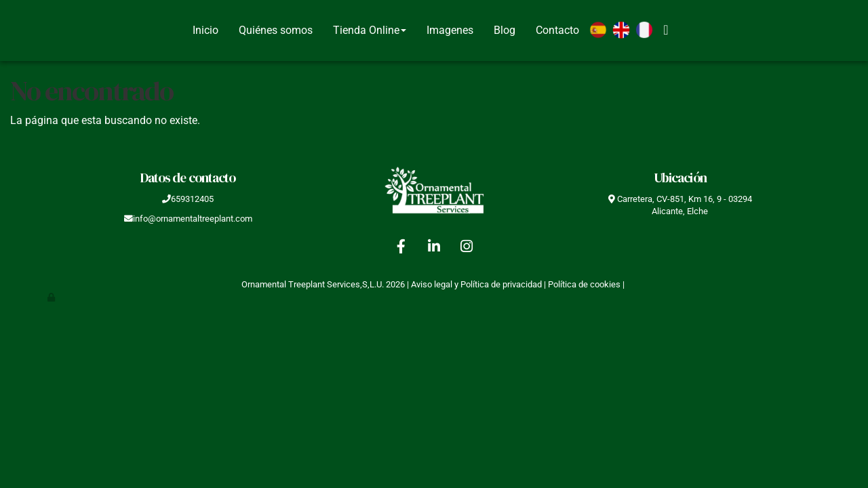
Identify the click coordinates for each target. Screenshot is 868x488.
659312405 (192, 199)
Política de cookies (584, 284)
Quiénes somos (276, 30)
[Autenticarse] (52, 297)
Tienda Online (370, 30)
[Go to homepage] (7, 30)
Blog (505, 30)
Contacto (557, 30)
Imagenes (450, 30)
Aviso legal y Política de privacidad (476, 284)
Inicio (205, 30)
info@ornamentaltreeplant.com (193, 219)
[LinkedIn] (434, 248)
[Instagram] (467, 248)
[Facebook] (401, 248)
